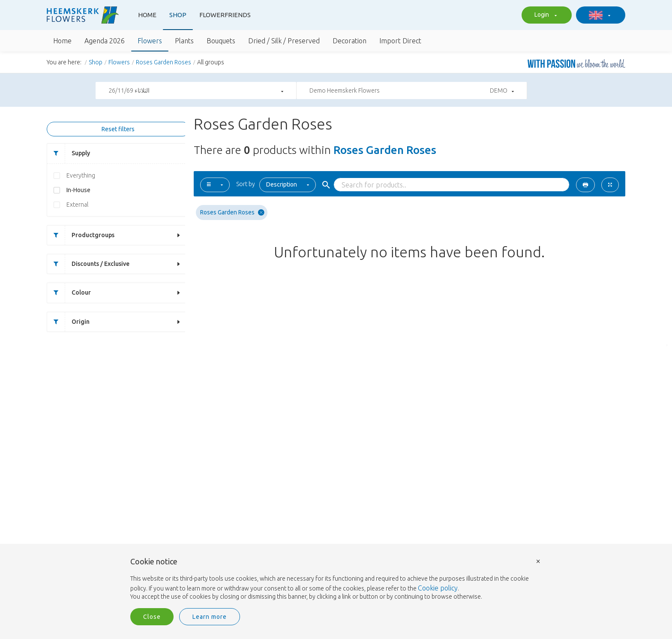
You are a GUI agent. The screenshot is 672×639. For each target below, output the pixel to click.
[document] (336, 579)
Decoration (349, 41)
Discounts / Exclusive (88, 265)
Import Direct (400, 41)
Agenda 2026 (105, 41)
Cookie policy (438, 588)
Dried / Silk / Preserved (284, 41)
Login (544, 15)
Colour (69, 294)
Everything (81, 176)
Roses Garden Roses (163, 62)
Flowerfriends (225, 15)
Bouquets (221, 41)
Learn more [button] (210, 617)
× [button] (538, 561)
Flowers (150, 41)
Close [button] (152, 617)
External (77, 205)
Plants (184, 41)
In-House (78, 191)
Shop (178, 15)
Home (147, 15)
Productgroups (81, 236)
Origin (68, 323)
